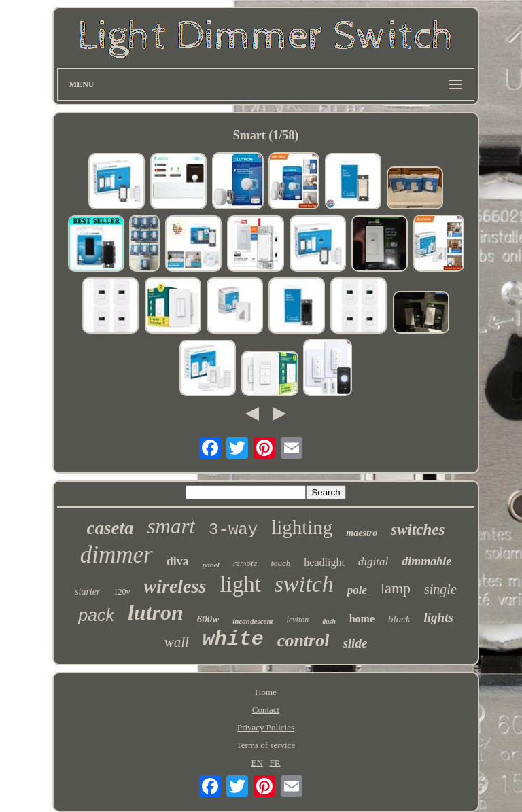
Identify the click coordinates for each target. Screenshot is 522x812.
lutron (156, 612)
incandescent (253, 621)
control (303, 640)
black (399, 619)
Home (266, 692)
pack (96, 615)
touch (280, 563)
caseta (110, 528)
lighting (302, 527)
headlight (324, 562)
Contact (266, 710)
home (362, 619)
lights (439, 617)
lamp (396, 588)
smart (171, 526)
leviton (298, 620)
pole (357, 590)
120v (122, 592)
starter (87, 592)
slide (355, 643)
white (233, 639)
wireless (175, 586)
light (240, 584)
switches (418, 530)
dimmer (117, 555)
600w (208, 619)
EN (257, 763)
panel (211, 565)
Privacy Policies (266, 727)
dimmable (427, 561)
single (440, 589)
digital (373, 562)
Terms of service (266, 745)
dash (329, 621)
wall (177, 642)
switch (304, 584)
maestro (362, 533)
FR (275, 763)
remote (245, 563)
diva (178, 561)
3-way (233, 530)
